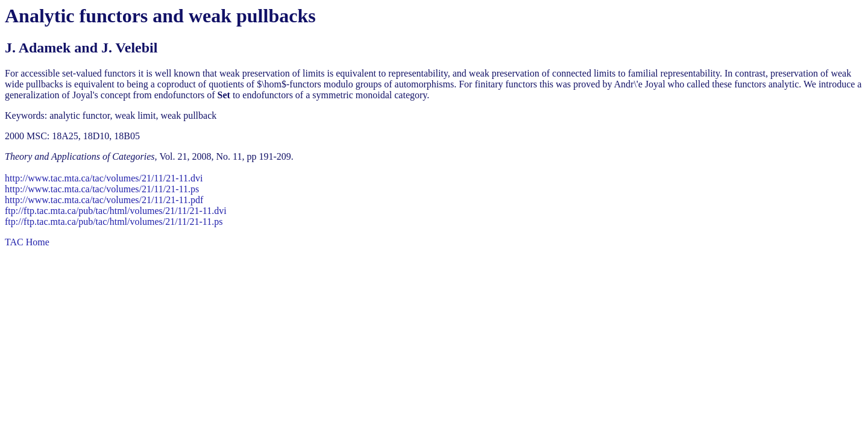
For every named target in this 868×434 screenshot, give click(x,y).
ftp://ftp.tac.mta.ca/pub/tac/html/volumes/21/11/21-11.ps (114, 222)
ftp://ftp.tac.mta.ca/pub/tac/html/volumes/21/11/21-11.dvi (116, 211)
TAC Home (27, 242)
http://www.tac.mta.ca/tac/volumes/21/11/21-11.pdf (104, 200)
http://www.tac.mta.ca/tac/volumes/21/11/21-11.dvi (104, 178)
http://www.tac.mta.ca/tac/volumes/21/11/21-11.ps (102, 189)
